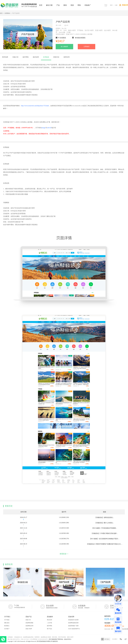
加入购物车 (64, 47)
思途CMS (28, 620)
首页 (1, 13)
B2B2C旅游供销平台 (74, 629)
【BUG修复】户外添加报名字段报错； (105, 528)
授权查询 (106, 639)
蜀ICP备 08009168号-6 (14, 639)
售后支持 (49, 620)
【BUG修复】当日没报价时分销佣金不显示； (105, 539)
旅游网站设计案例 (46, 637)
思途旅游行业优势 (73, 620)
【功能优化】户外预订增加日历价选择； (105, 533)
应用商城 (7, 13)
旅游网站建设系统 (28, 637)
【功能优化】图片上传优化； (105, 523)
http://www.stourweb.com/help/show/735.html (35, 106)
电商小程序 (70, 637)
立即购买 (87, 47)
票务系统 (55, 637)
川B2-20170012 (25, 639)
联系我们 (7, 626)
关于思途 (7, 620)
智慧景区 (37, 637)
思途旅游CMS (18, 637)
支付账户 (7, 629)
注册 (116, 5)
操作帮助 (49, 626)
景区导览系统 (62, 637)
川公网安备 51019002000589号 (39, 639)
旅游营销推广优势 (73, 626)
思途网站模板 (29, 623)
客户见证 (49, 629)
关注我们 (115, 639)
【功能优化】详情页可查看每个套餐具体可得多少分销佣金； (107, 544)
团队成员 (7, 623)
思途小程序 (29, 629)
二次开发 (49, 623)
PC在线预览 (62, 38)
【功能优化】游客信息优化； (105, 517)
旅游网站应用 (29, 626)
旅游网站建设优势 (73, 623)
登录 (111, 5)
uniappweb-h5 (46, 128)
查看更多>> (64, 554)
